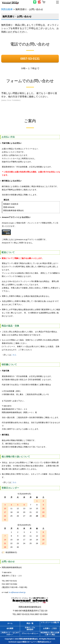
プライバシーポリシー (30, 633)
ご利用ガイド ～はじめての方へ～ (10, 634)
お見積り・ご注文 (50, 628)
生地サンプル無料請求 (30, 628)
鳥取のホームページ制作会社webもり (37, 642)
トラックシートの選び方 (50, 622)
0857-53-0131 (30, 59)
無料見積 (51, 2)
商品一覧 (30, 623)
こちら (14, 355)
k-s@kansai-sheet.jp (17, 592)
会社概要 (10, 628)
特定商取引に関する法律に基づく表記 (50, 634)
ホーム (10, 623)
